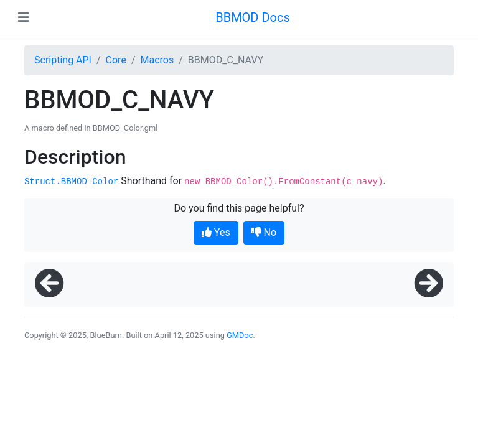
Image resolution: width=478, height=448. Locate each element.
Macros (157, 60)
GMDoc (240, 335)
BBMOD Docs (253, 17)
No (264, 232)
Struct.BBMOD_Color (71, 182)
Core (116, 60)
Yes (216, 232)
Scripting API (63, 60)
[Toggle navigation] (24, 17)
